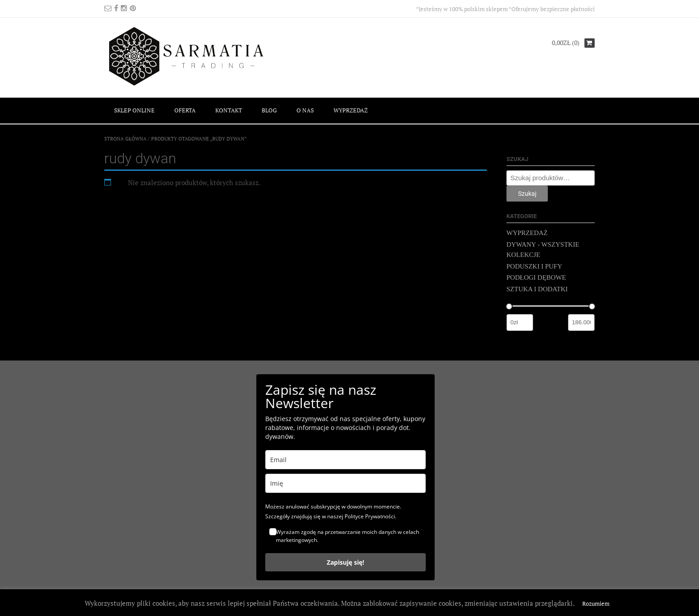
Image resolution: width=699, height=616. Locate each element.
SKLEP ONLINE (134, 110)
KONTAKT (229, 110)
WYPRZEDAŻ (351, 110)
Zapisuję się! (345, 562)
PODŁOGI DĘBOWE (536, 277)
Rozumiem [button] (596, 604)
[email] (345, 460)
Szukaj (527, 194)
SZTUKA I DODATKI (537, 289)
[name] (345, 483)
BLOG (269, 110)
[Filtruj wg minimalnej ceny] (520, 322)
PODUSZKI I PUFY (534, 266)
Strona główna (125, 139)
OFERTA (185, 110)
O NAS (305, 110)
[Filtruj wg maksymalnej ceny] (581, 322)
